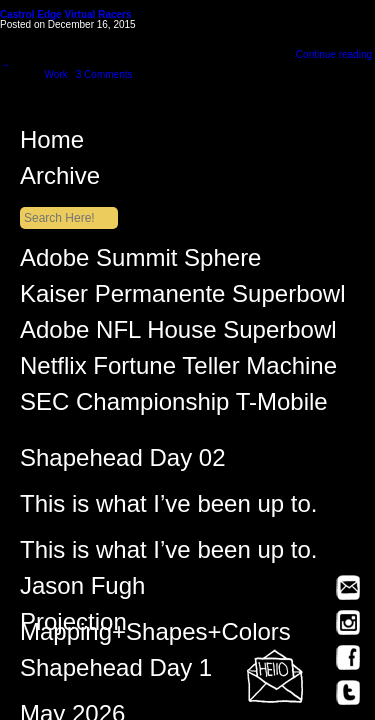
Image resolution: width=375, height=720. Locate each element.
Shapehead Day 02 (123, 462)
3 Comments (104, 74)
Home (197, 144)
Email (348, 587)
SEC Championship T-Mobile (174, 406)
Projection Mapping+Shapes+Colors (155, 630)
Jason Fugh (82, 590)
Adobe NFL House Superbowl (178, 334)
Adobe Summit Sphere (140, 262)
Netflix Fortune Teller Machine (178, 370)
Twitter (348, 692)
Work (55, 74)
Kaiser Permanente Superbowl (183, 298)
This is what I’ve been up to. (169, 508)
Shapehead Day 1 (116, 672)
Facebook (348, 657)
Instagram (348, 622)
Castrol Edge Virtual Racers (66, 14)
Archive (197, 180)
